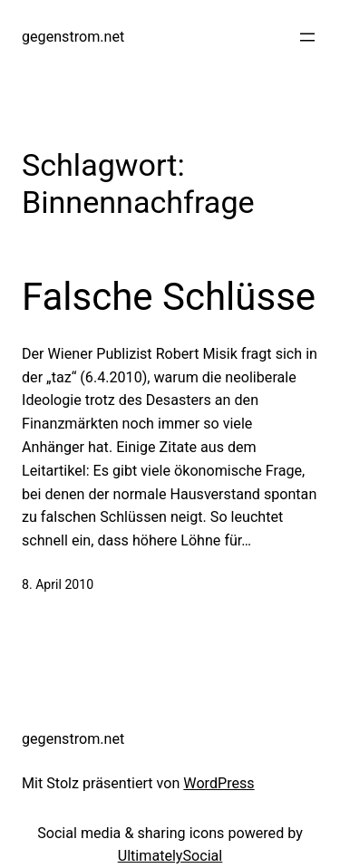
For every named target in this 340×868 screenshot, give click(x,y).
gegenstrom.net (73, 37)
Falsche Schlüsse (169, 297)
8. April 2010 (58, 584)
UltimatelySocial (170, 856)
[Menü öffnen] (307, 37)
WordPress (219, 783)
